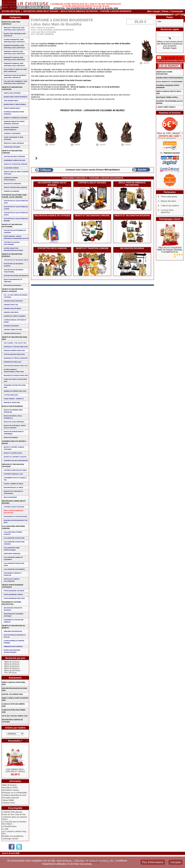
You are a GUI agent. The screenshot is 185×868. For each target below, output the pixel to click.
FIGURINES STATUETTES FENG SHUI (15, 386)
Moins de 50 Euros (12, 668)
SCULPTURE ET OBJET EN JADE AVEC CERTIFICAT (15, 70)
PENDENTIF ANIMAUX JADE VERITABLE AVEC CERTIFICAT (14, 65)
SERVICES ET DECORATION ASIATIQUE (13, 465)
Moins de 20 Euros (12, 664)
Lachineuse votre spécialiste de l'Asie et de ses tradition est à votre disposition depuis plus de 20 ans (86, 5)
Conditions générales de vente (14, 795)
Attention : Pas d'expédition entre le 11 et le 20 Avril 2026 (86, 8)
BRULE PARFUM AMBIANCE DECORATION (79, 11)
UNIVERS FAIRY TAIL (11, 305)
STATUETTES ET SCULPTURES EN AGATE (16, 214)
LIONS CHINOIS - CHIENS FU (14, 399)
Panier (165, 11)
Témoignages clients (170, 219)
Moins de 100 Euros (12, 670)
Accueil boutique (11, 11)
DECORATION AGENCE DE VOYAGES (52, 215)
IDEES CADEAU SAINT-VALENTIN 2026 (15, 699)
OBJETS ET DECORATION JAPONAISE (12, 88)
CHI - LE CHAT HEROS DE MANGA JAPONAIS (16, 296)
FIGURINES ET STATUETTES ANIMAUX (14, 621)
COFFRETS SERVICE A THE (13, 474)
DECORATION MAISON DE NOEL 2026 (15, 689)
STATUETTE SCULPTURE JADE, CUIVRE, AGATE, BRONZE (14, 196)
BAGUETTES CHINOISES (12, 184)
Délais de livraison (9, 785)
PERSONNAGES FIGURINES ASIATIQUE (14, 615)
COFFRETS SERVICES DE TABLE (15, 470)
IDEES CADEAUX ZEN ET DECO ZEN (169, 92)
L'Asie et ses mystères (170, 206)
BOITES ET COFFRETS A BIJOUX (15, 457)
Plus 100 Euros (10, 673)
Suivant (36, 158)
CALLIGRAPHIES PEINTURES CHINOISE (14, 527)
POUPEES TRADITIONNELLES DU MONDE (170, 102)
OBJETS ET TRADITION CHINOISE (92, 248)
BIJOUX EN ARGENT (11, 438)
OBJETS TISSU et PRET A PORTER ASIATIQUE (16, 173)
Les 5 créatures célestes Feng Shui (14, 833)
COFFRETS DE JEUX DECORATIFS (16, 461)
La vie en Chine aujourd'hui (167, 211)
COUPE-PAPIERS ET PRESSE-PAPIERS (14, 642)
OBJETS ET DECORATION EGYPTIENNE (12, 226)
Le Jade (5, 829)
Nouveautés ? (15, 741)
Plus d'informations (153, 862)
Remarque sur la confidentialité (14, 793)
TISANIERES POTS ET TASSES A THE (15, 479)
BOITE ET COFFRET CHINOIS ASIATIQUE (14, 448)
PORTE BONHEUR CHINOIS (13, 595)
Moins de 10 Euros (12, 662)
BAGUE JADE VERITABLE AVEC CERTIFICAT (15, 35)
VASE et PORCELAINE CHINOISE (15, 187)
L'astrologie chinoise (10, 839)
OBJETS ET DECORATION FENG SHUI (15, 338)
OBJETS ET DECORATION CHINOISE (92, 215)
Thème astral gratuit (169, 197)
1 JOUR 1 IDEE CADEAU (166, 107)
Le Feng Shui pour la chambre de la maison (14, 823)
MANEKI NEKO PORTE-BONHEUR (16, 97)
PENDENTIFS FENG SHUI (12, 362)
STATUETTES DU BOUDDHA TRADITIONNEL (14, 271)
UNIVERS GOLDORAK (11, 326)
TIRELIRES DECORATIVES (13, 631)
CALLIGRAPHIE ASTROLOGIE (14, 538)
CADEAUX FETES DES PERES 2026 (14, 711)
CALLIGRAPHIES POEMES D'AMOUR (13, 533)
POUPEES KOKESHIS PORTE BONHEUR (14, 113)
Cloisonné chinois (11, 168)
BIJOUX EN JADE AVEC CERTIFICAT (11, 23)
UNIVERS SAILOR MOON (12, 308)
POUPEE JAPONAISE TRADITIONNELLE (11, 129)
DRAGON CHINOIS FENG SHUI (14, 351)
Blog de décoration (168, 201)
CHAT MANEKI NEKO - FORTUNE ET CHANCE (15, 770)
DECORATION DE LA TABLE (13, 488)
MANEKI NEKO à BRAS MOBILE (15, 104)
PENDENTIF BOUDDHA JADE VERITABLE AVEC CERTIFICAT (14, 47)
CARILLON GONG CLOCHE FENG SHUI (15, 380)
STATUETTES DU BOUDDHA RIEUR (16, 260)
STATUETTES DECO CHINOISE (52, 248)
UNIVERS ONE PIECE (11, 312)
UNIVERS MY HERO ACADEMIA (15, 316)
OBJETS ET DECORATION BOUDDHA (132, 215)
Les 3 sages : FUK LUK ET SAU (15, 343)
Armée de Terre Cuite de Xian (14, 814)
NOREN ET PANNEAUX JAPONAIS (16, 118)
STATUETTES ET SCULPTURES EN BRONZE (16, 220)
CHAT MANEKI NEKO (11, 101)
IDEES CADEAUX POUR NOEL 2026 (14, 683)
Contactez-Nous (8, 803)
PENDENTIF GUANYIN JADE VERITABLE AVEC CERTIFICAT (14, 59)
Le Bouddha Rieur (9, 826)
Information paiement (10, 798)
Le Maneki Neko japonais (12, 812)
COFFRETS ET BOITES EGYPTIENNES (12, 243)
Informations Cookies (10, 790)
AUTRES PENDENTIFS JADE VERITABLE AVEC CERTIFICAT (14, 41)
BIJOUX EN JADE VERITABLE (14, 422)
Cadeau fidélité (8, 800)
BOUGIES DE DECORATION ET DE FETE (16, 521)
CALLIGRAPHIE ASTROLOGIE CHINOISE (14, 543)
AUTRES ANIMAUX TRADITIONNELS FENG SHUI (14, 371)
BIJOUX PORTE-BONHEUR (12, 406)
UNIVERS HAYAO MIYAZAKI (13, 301)
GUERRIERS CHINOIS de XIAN (14, 160)
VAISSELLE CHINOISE (11, 191)
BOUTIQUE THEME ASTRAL (167, 97)
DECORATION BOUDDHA (132, 248)
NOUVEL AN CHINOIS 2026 (12, 694)
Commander (177, 11)
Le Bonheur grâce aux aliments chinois (14, 818)
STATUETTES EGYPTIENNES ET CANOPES (15, 231)
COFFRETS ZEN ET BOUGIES (92, 183)
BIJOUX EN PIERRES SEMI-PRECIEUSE (13, 411)
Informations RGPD (10, 788)
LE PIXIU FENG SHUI (11, 395)
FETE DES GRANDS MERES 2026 (15, 716)
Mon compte (154, 11)
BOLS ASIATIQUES (10, 497)
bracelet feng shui (12, 403)
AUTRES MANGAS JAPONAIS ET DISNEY (15, 321)
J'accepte (176, 862)
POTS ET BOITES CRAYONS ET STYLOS (15, 636)
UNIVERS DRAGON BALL (13, 333)
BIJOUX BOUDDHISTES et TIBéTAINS (13, 281)
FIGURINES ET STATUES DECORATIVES (12, 603)
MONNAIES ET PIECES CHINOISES (16, 358)
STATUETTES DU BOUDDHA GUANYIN (14, 265)
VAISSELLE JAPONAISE (12, 133)
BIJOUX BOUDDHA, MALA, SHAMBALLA (13, 417)
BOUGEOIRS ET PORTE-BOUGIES (16, 517)
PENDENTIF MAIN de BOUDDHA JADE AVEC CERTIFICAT (15, 76)
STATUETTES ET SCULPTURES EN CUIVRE (16, 208)
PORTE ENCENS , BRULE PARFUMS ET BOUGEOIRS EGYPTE (16, 237)
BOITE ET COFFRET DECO (13, 453)
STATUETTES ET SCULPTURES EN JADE (16, 202)
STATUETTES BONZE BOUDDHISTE (16, 276)
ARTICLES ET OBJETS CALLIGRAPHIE (12, 580)
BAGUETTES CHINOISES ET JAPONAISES (14, 492)
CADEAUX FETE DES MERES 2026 (13, 705)
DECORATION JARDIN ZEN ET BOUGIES (41, 11)
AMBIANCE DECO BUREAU (13, 646)
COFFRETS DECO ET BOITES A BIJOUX (14, 442)
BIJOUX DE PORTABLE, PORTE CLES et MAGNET (15, 427)
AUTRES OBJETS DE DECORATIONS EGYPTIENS (13, 249)
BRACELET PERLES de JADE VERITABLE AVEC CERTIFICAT (14, 29)
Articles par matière (15, 728)
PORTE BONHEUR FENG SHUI (14, 598)
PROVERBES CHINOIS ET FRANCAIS (13, 574)
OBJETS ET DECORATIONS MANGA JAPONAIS (13, 290)
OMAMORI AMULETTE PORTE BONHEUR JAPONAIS (14, 123)
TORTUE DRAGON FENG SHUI (14, 354)
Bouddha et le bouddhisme (13, 836)
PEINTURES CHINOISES (12, 554)
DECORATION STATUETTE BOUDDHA (13, 609)
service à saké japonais (14, 143)
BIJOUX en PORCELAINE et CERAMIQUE (14, 433)
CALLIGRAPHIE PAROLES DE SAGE (14, 564)
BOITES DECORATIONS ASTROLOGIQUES (12, 651)
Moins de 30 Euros (12, 666)
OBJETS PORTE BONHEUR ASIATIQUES (13, 586)
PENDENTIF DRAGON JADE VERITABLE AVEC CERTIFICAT (14, 53)
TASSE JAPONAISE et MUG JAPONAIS (14, 138)
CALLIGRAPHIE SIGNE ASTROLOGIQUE (12, 549)
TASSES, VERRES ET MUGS (13, 484)
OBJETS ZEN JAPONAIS (12, 93)
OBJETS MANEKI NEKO (12, 108)
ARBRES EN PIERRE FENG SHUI (15, 391)
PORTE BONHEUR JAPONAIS (14, 591)
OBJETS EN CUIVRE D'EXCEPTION (164, 73)
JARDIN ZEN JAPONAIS (12, 147)
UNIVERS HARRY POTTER (13, 330)
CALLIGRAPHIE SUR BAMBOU (14, 569)
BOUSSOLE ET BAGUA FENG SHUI (16, 375)
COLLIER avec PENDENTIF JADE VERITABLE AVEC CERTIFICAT (16, 82)
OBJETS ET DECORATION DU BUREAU (14, 627)
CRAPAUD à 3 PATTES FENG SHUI (16, 347)
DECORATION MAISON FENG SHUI (16, 366)
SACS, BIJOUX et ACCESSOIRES (170, 82)
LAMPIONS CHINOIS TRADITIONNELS (11, 179)
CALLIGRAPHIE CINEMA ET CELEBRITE (13, 558)
